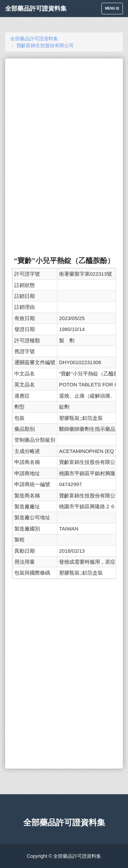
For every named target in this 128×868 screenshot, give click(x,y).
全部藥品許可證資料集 (36, 9)
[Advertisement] (64, 108)
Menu (114, 10)
